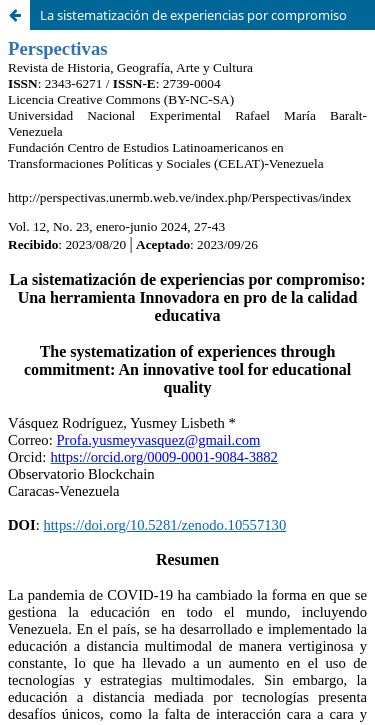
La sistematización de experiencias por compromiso (193, 15)
